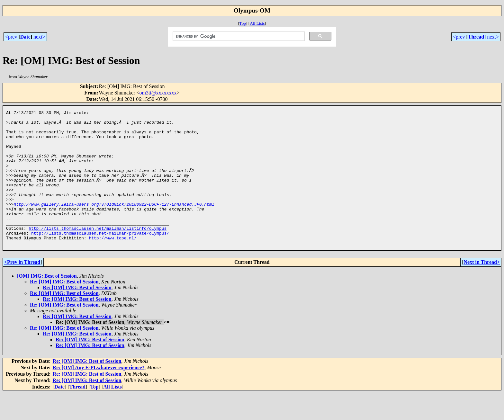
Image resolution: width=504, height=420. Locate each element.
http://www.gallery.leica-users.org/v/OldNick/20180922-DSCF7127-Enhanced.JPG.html (114, 223)
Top (243, 23)
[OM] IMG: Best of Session (47, 303)
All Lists (257, 23)
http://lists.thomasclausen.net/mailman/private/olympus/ (100, 258)
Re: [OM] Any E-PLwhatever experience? (99, 394)
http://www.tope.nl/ (113, 264)
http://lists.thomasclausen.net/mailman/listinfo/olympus (98, 252)
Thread (476, 37)
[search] (238, 36)
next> (39, 37)
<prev (11, 37)
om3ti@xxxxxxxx (158, 93)
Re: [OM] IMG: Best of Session (64, 309)
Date (25, 37)
